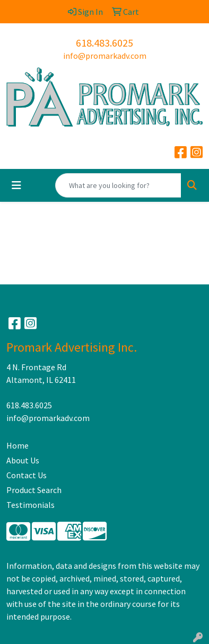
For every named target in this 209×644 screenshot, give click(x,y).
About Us (23, 460)
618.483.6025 (104, 43)
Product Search (34, 490)
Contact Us (27, 475)
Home (18, 445)
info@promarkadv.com (105, 56)
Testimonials (31, 505)
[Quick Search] (118, 185)
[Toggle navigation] (16, 185)
